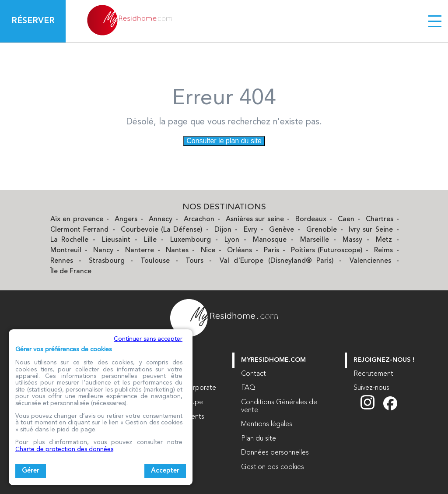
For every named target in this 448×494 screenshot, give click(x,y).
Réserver (33, 21)
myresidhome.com (273, 360)
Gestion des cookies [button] (273, 467)
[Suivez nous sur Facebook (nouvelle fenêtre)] (390, 409)
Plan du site (259, 439)
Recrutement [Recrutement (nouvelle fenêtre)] (373, 374)
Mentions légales (267, 424)
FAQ (248, 388)
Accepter (165, 471)
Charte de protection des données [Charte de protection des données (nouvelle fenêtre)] (64, 449)
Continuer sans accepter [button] (148, 339)
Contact (254, 374)
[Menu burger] (435, 21)
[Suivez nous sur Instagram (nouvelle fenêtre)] (372, 409)
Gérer (31, 471)
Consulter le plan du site (224, 141)
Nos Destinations (224, 207)
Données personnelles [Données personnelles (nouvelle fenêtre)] (275, 453)
